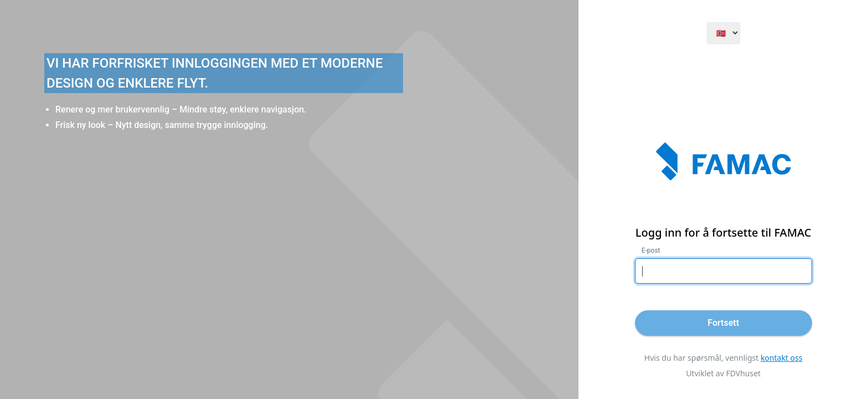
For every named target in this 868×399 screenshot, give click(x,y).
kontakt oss (782, 358)
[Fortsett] (724, 323)
